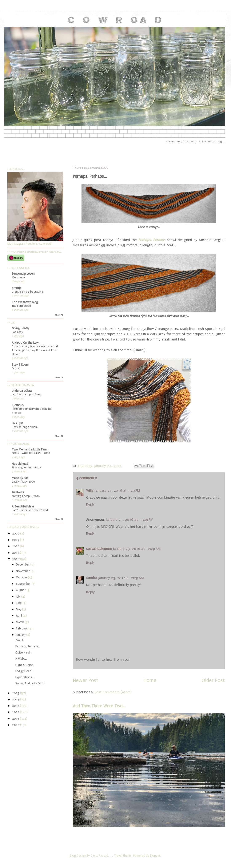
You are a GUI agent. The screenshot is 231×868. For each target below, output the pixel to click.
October (22, 577)
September (24, 584)
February (22, 629)
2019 (16, 540)
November (23, 571)
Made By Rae (20, 478)
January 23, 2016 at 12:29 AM (137, 549)
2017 (16, 553)
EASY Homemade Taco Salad (30, 510)
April (19, 616)
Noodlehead (20, 464)
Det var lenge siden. (25, 427)
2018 (16, 546)
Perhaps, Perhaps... (28, 646)
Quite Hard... (24, 653)
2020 (16, 534)
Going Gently (20, 328)
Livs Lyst (18, 423)
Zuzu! (19, 640)
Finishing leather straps (27, 468)
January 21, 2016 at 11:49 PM (130, 520)
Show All (59, 315)
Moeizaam (18, 277)
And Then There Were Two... (99, 706)
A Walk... (21, 659)
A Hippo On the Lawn (26, 343)
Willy (90, 490)
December (23, 565)
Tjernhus (18, 405)
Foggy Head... (25, 671)
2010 (16, 725)
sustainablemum (99, 549)
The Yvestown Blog (25, 302)
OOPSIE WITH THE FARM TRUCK (31, 453)
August (21, 590)
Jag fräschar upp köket (26, 395)
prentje (17, 288)
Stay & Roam (20, 365)
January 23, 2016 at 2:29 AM (121, 578)
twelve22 (18, 492)
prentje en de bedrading (27, 292)
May (19, 609)
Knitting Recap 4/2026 (26, 496)
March (20, 622)
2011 (16, 719)
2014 (16, 699)
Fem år (16, 368)
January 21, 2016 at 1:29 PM (117, 490)
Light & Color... (25, 665)
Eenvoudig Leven (23, 274)
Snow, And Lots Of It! (30, 683)
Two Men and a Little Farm (30, 450)
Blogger (155, 856)
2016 (16, 559)
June (19, 603)
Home (150, 680)
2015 (16, 693)
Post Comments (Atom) (113, 692)
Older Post (213, 680)
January (21, 635)
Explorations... (25, 677)
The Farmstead (21, 306)
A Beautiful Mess (23, 507)
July (19, 597)
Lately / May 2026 (23, 482)
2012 (16, 712)
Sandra (92, 578)
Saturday (17, 332)
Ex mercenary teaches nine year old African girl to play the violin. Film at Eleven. (35, 350)
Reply (90, 504)
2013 (16, 706)
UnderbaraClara (22, 391)
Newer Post (85, 680)
